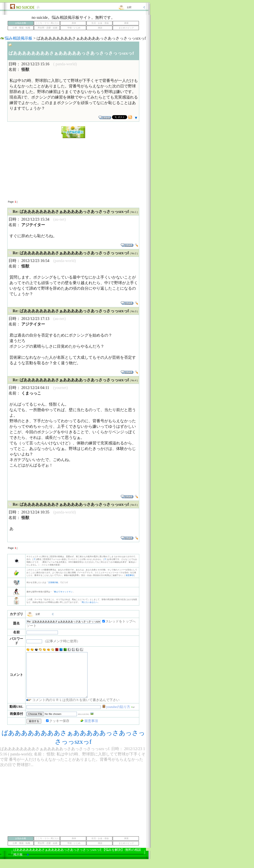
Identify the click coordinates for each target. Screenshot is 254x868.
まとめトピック (126, 28)
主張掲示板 (53, 582)
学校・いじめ (74, 28)
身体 (74, 23)
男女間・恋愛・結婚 (48, 28)
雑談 (100, 28)
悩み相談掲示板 (19, 38)
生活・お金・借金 (100, 23)
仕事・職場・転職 (21, 28)
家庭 (126, 23)
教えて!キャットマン (63, 592)
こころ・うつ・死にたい (48, 23)
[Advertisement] (73, 167)
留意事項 (130, 575)
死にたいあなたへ (90, 602)
